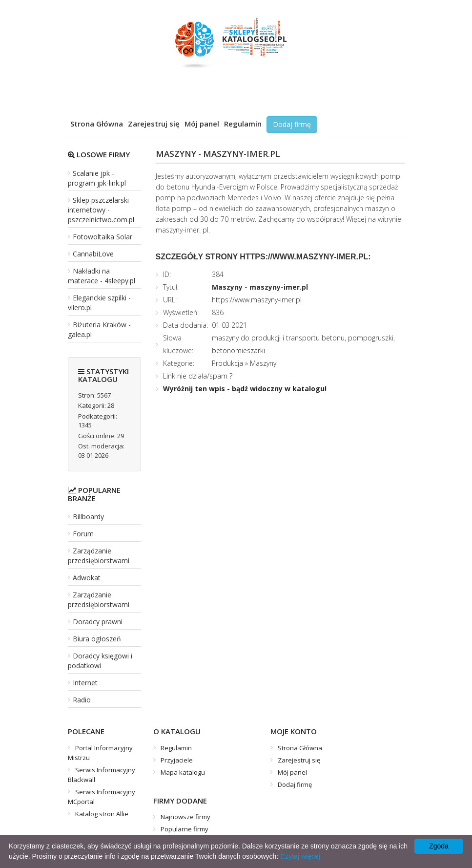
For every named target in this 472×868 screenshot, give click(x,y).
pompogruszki (371, 338)
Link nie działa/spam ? (198, 376)
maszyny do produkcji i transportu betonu (278, 338)
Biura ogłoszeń (97, 639)
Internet (85, 683)
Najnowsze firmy (185, 817)
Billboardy (88, 517)
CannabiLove (93, 254)
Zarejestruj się (154, 124)
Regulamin (243, 124)
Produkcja (227, 363)
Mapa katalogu (183, 772)
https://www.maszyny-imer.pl (257, 300)
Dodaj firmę (292, 124)
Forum (83, 534)
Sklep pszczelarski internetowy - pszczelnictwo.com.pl (101, 210)
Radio (82, 700)
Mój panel (202, 124)
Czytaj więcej (300, 856)
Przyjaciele (177, 760)
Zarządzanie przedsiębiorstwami (99, 556)
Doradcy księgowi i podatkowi (100, 661)
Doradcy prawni (98, 622)
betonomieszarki (238, 350)
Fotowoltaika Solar (103, 237)
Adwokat (87, 578)
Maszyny (263, 363)
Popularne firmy (185, 829)
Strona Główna (97, 124)
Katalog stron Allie (102, 814)
